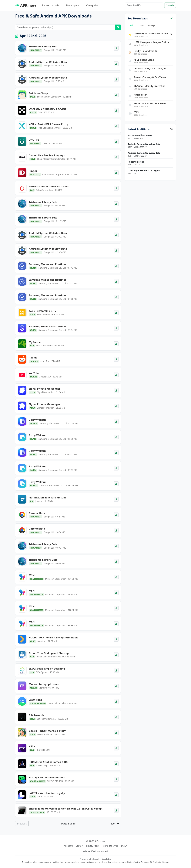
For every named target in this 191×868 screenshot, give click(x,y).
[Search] (144, 5)
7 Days (140, 25)
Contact (79, 846)
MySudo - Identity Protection (150, 86)
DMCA (124, 846)
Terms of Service (110, 846)
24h (131, 25)
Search (170, 5)
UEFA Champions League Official (152, 42)
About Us (68, 846)
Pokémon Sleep (136, 162)
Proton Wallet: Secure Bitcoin (150, 103)
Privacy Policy (93, 846)
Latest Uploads (51, 5)
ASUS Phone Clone (144, 60)
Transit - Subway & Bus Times (150, 77)
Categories (92, 5)
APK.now (26, 5)
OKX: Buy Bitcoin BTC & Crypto (144, 171)
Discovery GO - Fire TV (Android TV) (153, 33)
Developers (73, 5)
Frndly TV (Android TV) (146, 51)
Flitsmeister (140, 95)
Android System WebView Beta (144, 144)
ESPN (137, 112)
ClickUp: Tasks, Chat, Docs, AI (150, 68)
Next (115, 824)
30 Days (151, 25)
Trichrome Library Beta (140, 135)
